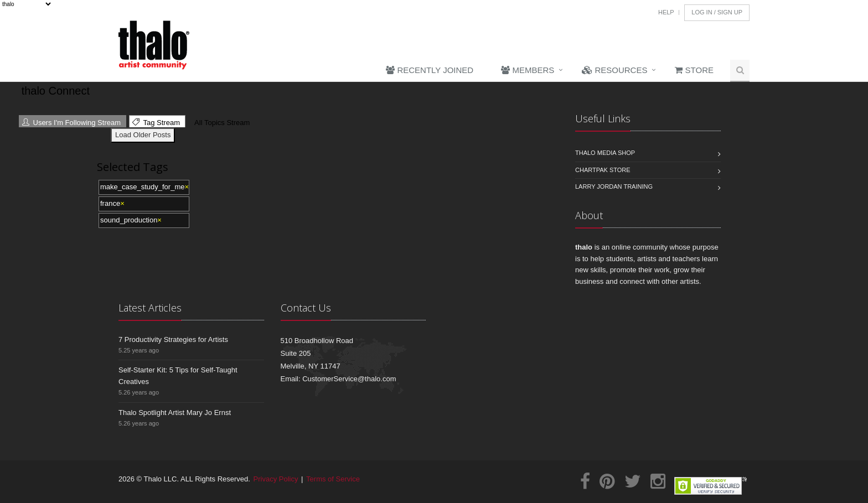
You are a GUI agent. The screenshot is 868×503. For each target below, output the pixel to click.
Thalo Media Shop (605, 153)
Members (528, 70)
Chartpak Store (603, 170)
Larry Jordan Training (614, 186)
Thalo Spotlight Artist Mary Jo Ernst (175, 413)
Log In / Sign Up (717, 12)
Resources (614, 70)
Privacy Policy (276, 479)
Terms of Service (333, 479)
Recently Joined (430, 70)
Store (694, 70)
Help (666, 12)
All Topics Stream (221, 123)
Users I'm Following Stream (71, 123)
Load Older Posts (143, 135)
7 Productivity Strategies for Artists (173, 339)
